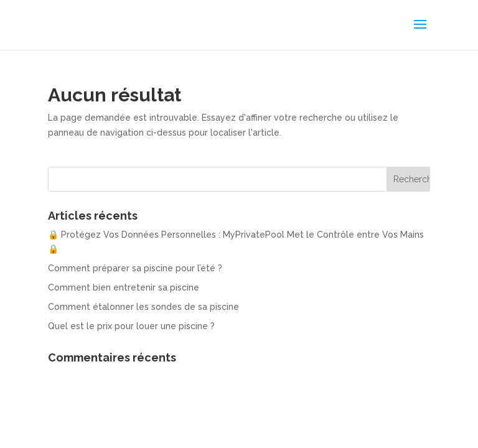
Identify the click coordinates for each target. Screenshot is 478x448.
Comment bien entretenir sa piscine (124, 287)
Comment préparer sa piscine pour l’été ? (135, 268)
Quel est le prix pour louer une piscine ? (131, 326)
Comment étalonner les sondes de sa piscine (143, 307)
